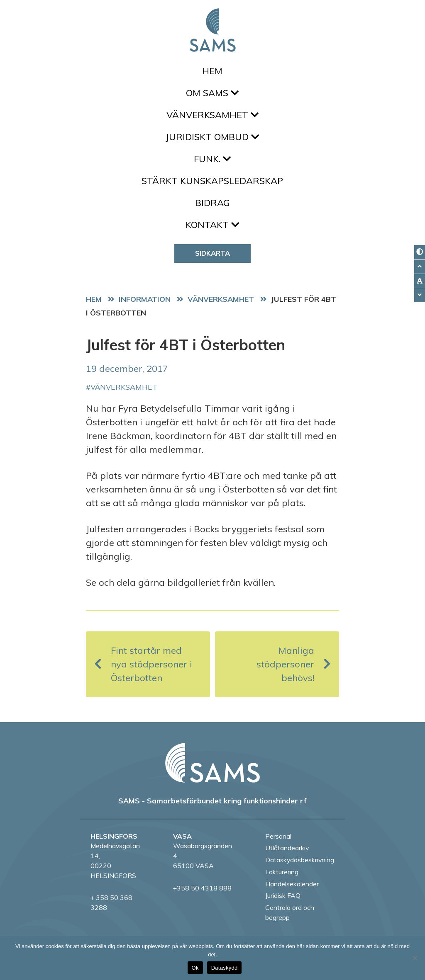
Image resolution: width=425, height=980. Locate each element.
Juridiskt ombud (212, 137)
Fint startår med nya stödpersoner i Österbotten (143, 664)
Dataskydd (225, 968)
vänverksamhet (124, 387)
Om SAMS (212, 93)
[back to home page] (212, 763)
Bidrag (212, 203)
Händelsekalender (292, 884)
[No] (415, 958)
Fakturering (282, 872)
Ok (195, 968)
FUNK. (212, 159)
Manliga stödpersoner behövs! (294, 664)
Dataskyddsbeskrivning (300, 860)
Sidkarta (212, 253)
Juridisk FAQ (283, 895)
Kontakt (212, 225)
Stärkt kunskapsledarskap (212, 181)
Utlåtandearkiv (287, 848)
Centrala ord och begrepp (290, 912)
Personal (278, 836)
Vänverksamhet (212, 115)
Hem (212, 71)
